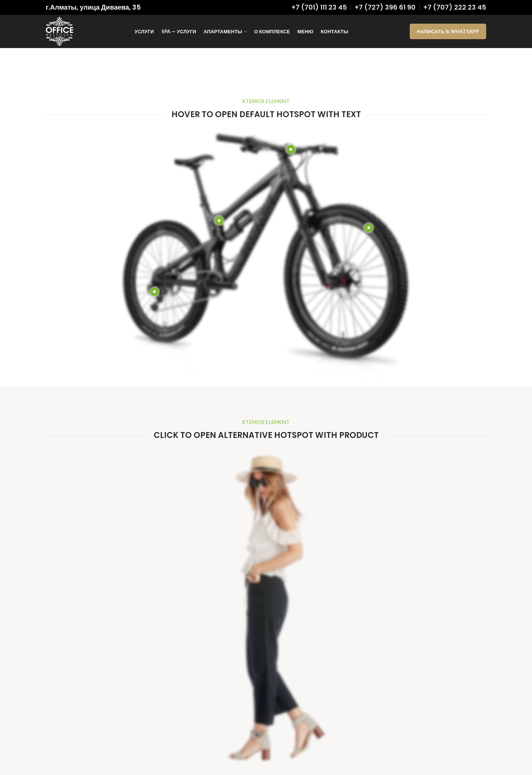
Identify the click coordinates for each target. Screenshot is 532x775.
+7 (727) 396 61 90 (385, 7)
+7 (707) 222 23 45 (455, 7)
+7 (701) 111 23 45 (319, 7)
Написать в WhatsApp (448, 31)
